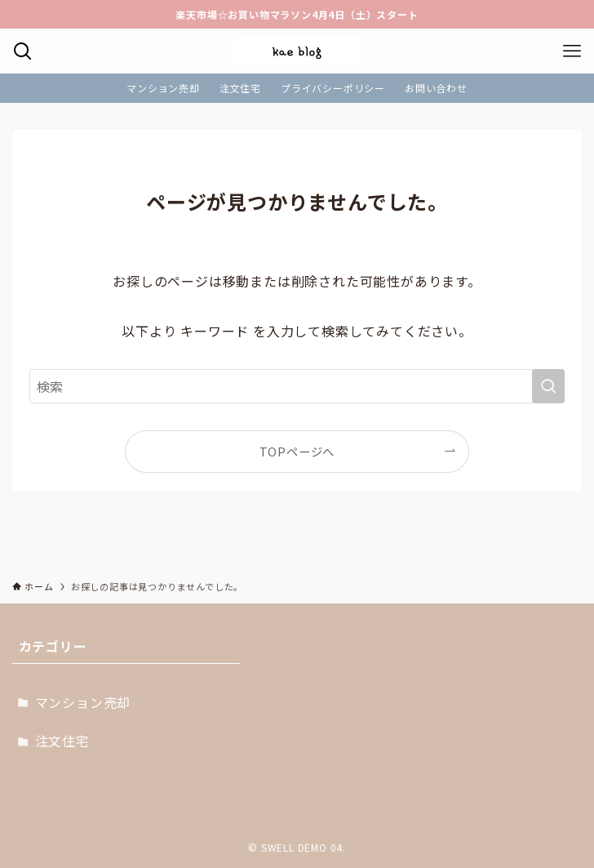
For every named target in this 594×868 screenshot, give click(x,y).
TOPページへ (297, 451)
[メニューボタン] (572, 51)
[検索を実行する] (548, 386)
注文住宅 (62, 741)
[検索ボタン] (22, 51)
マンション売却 (83, 702)
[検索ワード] (297, 386)
